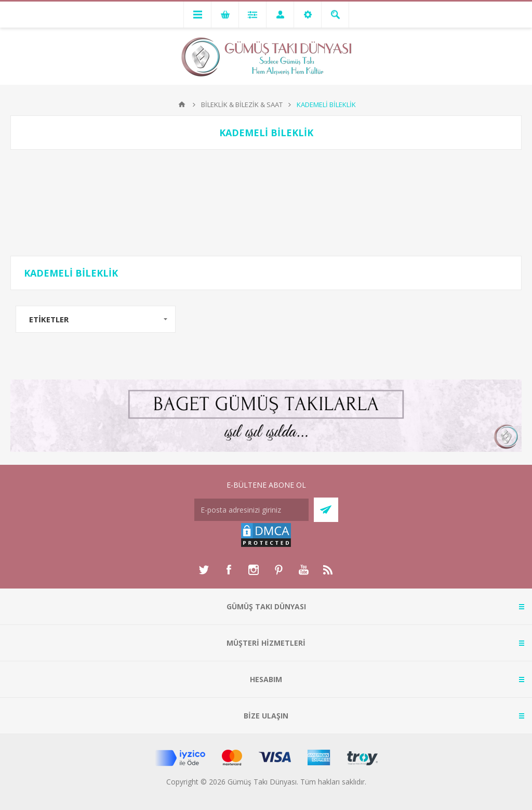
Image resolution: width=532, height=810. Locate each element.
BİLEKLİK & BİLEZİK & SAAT (242, 104)
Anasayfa (182, 104)
